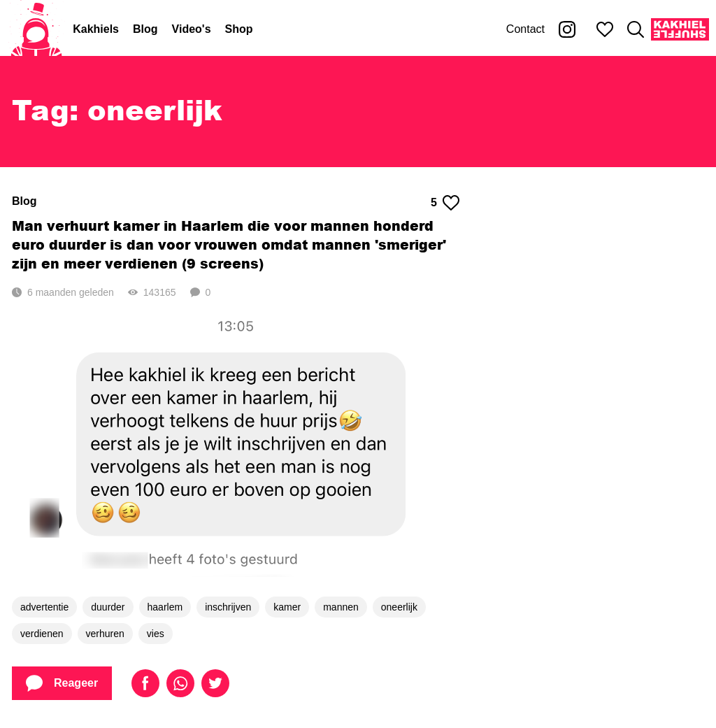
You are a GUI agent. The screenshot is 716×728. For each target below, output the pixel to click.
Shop (239, 29)
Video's (192, 29)
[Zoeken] (636, 29)
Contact (525, 29)
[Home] (36, 29)
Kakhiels (96, 29)
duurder (108, 607)
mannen (341, 607)
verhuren (105, 634)
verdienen (42, 634)
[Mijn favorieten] (605, 29)
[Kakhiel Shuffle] (680, 29)
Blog (145, 29)
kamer (287, 607)
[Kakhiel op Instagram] (567, 29)
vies (156, 634)
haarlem (165, 607)
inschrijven (228, 607)
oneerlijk (399, 607)
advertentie (44, 607)
